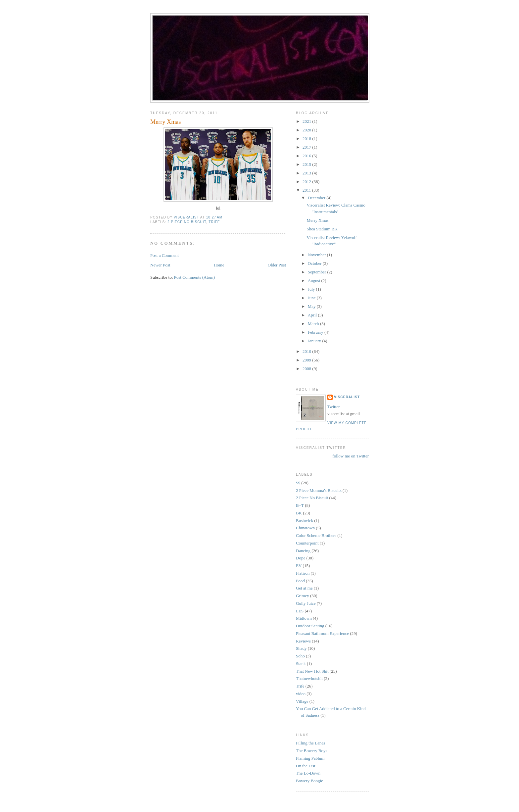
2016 (307, 156)
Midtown (304, 618)
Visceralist (347, 397)
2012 (307, 182)
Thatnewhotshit (309, 678)
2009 (307, 360)
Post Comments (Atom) (195, 277)
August (315, 281)
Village (302, 701)
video (301, 694)
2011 (307, 190)
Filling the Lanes (310, 743)
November (317, 255)
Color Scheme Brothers (316, 535)
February (316, 332)
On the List (306, 766)
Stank (301, 664)
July (312, 289)
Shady (301, 648)
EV (299, 566)
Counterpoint (307, 543)
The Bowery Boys (312, 751)
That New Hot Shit (312, 671)
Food (300, 581)
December (317, 198)
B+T (300, 505)
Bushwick (305, 521)
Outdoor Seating (310, 626)
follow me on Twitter (351, 456)
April (313, 315)
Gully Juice (306, 603)
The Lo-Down (308, 773)
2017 (307, 147)
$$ (298, 483)
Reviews (303, 641)
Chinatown (305, 528)
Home (219, 265)
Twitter (333, 407)
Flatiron (303, 573)
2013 (307, 173)
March (314, 324)
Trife (214, 222)
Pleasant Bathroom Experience (322, 633)
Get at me (304, 588)
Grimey (303, 596)
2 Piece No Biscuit (187, 222)
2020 (307, 130)
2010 (307, 351)
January (315, 341)
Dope (301, 558)
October (315, 263)
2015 (307, 164)
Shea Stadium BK (322, 229)
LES (300, 611)
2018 (307, 139)
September (318, 272)
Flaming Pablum (310, 758)
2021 (307, 121)
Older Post (277, 265)
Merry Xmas (317, 220)
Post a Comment (165, 255)
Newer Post (160, 265)
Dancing (303, 551)
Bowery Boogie (309, 781)
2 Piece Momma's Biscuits (319, 490)
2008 (307, 369)
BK (299, 513)
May (312, 306)
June (312, 298)
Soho (300, 656)
